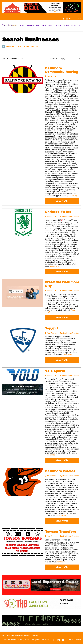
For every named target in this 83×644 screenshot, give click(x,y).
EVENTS (58, 26)
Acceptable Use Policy (40, 640)
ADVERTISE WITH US (72, 26)
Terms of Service (9, 640)
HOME (22, 26)
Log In (79, 19)
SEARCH (30, 26)
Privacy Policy (24, 640)
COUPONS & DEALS (44, 26)
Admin (78, 640)
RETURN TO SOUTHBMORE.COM (22, 47)
